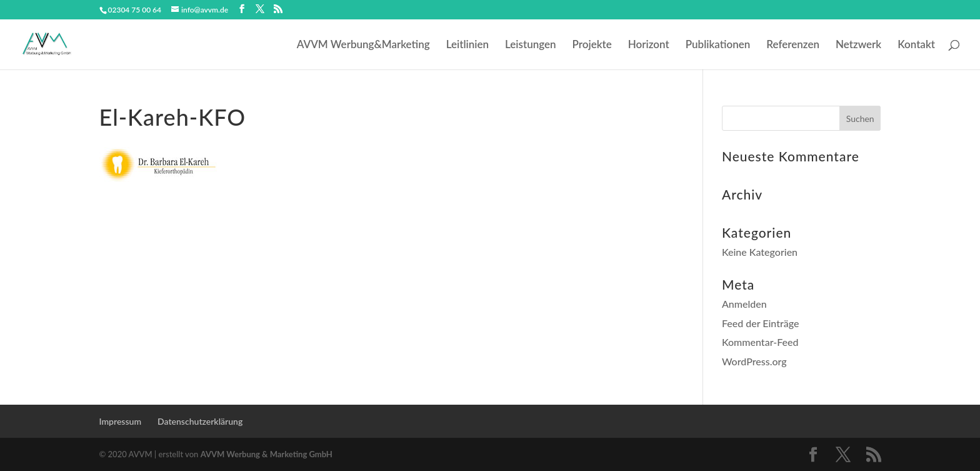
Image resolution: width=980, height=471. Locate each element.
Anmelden (744, 304)
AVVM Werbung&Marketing (363, 45)
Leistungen (531, 45)
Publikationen (718, 45)
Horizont (649, 45)
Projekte (592, 45)
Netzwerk (858, 45)
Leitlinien (467, 45)
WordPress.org (754, 361)
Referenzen (793, 45)
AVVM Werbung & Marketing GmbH (267, 454)
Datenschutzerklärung (200, 421)
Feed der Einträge (761, 323)
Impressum (121, 421)
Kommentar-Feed (760, 342)
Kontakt (916, 45)
